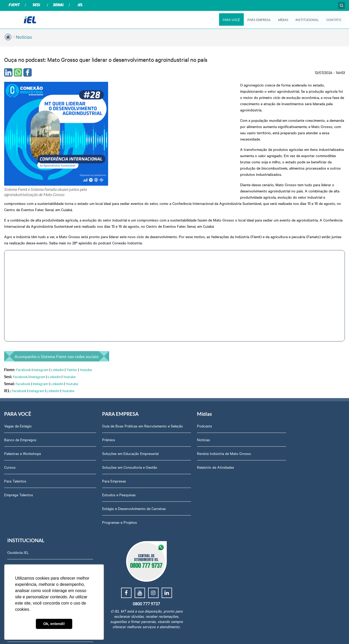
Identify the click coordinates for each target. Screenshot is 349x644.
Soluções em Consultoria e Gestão (120, 423)
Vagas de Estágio (18, 376)
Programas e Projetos (110, 478)
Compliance (272, 404)
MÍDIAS (283, 19)
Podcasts (185, 376)
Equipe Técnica (275, 431)
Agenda (269, 473)
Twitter (72, 320)
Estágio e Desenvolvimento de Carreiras (124, 464)
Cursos (10, 418)
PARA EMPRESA (259, 19)
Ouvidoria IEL (274, 376)
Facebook (24, 320)
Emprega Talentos (19, 445)
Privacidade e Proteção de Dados (289, 418)
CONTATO (334, 19)
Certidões (270, 486)
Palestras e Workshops (23, 404)
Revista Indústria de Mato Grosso (205, 404)
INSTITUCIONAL (307, 19)
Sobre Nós (271, 390)
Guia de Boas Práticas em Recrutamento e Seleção (126, 379)
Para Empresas (104, 437)
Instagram (41, 320)
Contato (269, 459)
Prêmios (99, 395)
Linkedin (57, 320)
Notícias (24, 37)
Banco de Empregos (20, 390)
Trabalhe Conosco (277, 500)
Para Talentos (15, 431)
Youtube (86, 320)
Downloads (272, 445)
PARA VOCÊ (231, 19)
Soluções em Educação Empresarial (121, 409)
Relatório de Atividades (196, 418)
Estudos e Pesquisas (109, 450)
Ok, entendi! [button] (54, 624)
